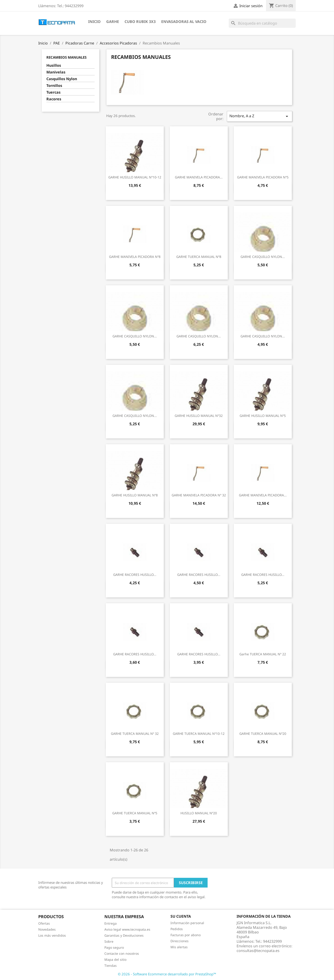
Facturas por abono (186, 935)
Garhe (113, 22)
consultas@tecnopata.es (258, 951)
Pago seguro (114, 947)
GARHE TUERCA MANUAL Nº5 (135, 813)
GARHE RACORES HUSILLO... (135, 575)
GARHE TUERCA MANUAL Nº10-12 (199, 734)
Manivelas (56, 72)
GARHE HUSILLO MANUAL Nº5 (263, 416)
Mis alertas (179, 947)
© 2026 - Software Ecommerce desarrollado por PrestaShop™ (167, 974)
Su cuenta (181, 916)
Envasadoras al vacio (184, 22)
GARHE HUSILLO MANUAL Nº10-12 (135, 177)
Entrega (111, 923)
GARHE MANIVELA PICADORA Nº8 (135, 257)
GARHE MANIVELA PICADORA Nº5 (263, 177)
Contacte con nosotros (122, 953)
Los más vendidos (52, 935)
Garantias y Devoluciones (124, 935)
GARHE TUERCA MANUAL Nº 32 (135, 734)
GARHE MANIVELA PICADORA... (199, 177)
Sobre (109, 941)
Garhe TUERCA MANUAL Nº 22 (263, 654)
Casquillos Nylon (62, 79)
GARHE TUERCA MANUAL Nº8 (199, 257)
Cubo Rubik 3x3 (140, 22)
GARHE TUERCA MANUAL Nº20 (263, 734)
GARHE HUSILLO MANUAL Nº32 (199, 416)
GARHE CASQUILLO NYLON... (263, 257)
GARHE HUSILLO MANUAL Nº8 (135, 495)
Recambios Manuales (66, 57)
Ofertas (44, 923)
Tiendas (111, 966)
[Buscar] (262, 23)
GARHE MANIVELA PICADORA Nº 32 (199, 495)
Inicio (94, 22)
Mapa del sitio (115, 959)
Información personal (187, 923)
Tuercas (53, 92)
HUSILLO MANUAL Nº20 (199, 813)
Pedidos (177, 929)
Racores (54, 99)
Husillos (54, 65)
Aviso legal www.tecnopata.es (127, 929)
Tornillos (54, 86)
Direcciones (180, 941)
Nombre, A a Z (260, 116)
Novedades (47, 929)
